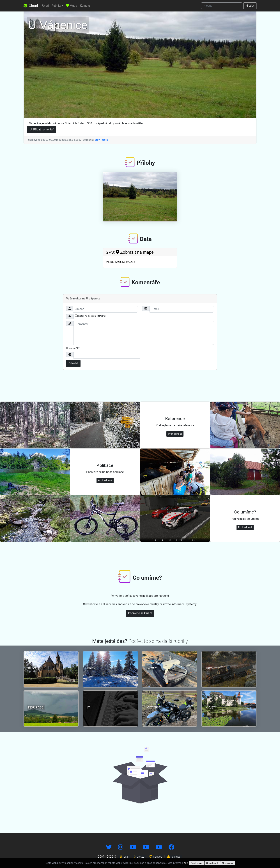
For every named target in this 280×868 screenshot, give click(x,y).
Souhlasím (197, 863)
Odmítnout (212, 863)
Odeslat (73, 363)
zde (186, 863)
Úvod (45, 6)
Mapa (72, 6)
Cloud (31, 6)
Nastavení (228, 863)
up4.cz (139, 857)
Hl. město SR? (73, 348)
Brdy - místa (101, 140)
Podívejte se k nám (140, 613)
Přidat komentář (41, 129)
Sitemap (174, 857)
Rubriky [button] (56, 6)
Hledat (250, 6)
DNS (124, 857)
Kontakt (85, 6)
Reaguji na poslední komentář (91, 316)
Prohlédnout (175, 434)
